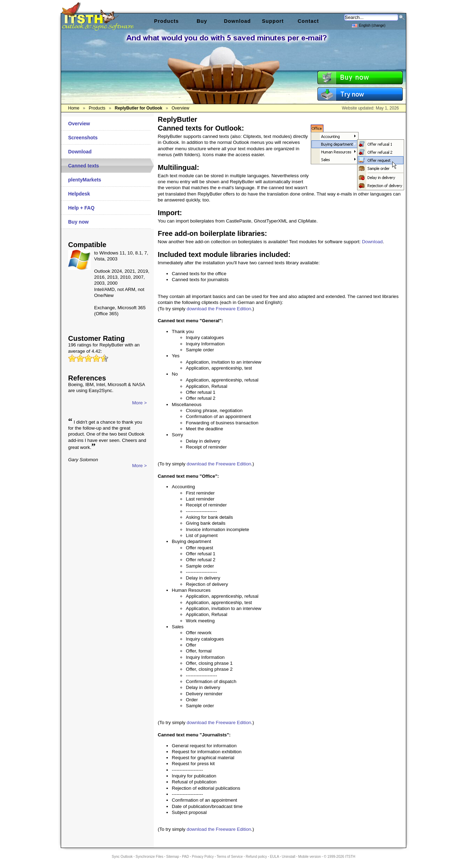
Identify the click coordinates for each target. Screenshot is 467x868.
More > (139, 403)
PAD (185, 857)
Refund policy (256, 857)
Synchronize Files (149, 857)
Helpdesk (79, 194)
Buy (202, 21)
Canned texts (84, 166)
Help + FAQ (81, 208)
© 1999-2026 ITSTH (340, 857)
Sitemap (173, 857)
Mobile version (309, 857)
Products (166, 21)
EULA (275, 857)
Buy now (78, 222)
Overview (79, 124)
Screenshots (83, 138)
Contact (308, 21)
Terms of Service (230, 857)
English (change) (369, 25)
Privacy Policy (203, 857)
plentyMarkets (85, 180)
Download (80, 152)
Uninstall (289, 857)
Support (273, 21)
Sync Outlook (122, 857)
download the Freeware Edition (219, 309)
